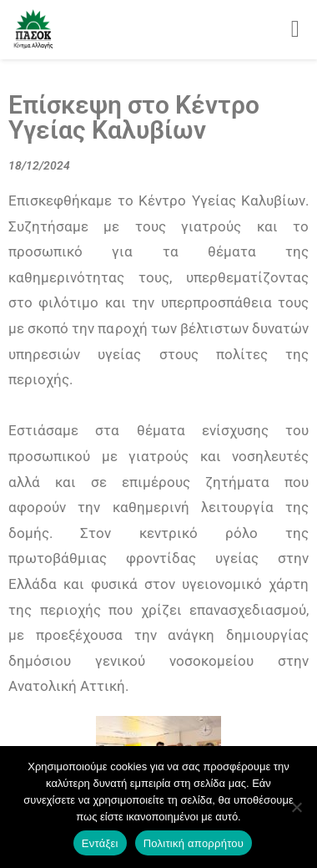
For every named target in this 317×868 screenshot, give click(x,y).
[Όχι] (296, 807)
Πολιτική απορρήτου (194, 843)
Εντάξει (100, 843)
